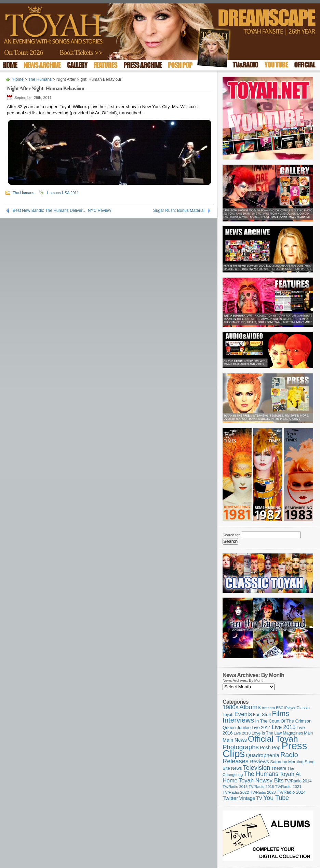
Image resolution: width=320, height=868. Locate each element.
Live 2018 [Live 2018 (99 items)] (242, 733)
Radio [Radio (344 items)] (289, 755)
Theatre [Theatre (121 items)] (279, 768)
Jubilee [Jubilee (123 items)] (244, 727)
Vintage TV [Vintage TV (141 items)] (251, 798)
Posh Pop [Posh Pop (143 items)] (270, 748)
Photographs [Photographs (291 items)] (241, 747)
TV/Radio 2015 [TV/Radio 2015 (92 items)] (235, 787)
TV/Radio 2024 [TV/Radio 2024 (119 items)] (291, 792)
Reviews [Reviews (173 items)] (259, 761)
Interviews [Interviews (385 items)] (238, 720)
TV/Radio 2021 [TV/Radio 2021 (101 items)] (288, 787)
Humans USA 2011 (63, 193)
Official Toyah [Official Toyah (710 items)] (273, 739)
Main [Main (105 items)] (308, 733)
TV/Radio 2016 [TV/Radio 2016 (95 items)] (261, 787)
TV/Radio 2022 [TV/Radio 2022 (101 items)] (236, 792)
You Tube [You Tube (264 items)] (276, 798)
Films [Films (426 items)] (281, 713)
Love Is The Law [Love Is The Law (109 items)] (267, 733)
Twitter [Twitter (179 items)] (230, 798)
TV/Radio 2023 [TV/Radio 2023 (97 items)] (263, 792)
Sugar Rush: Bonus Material (179, 210)
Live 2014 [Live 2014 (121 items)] (261, 727)
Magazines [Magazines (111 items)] (293, 733)
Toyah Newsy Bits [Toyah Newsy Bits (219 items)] (261, 781)
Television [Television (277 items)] (256, 768)
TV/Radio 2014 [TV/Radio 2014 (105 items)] (298, 781)
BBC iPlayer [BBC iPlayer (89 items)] (286, 708)
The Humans (40, 79)
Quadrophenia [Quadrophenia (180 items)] (263, 755)
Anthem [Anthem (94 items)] (268, 708)
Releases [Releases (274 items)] (236, 761)
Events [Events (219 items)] (243, 714)
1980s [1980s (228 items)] (230, 707)
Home (18, 79)
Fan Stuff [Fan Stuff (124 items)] (262, 714)
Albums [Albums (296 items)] (250, 707)
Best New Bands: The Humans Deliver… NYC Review (62, 210)
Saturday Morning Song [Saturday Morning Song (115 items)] (292, 762)
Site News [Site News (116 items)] (232, 768)
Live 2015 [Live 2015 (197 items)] (284, 727)
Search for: (232, 535)
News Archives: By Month (244, 680)
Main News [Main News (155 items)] (235, 740)
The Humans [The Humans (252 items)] (261, 774)
